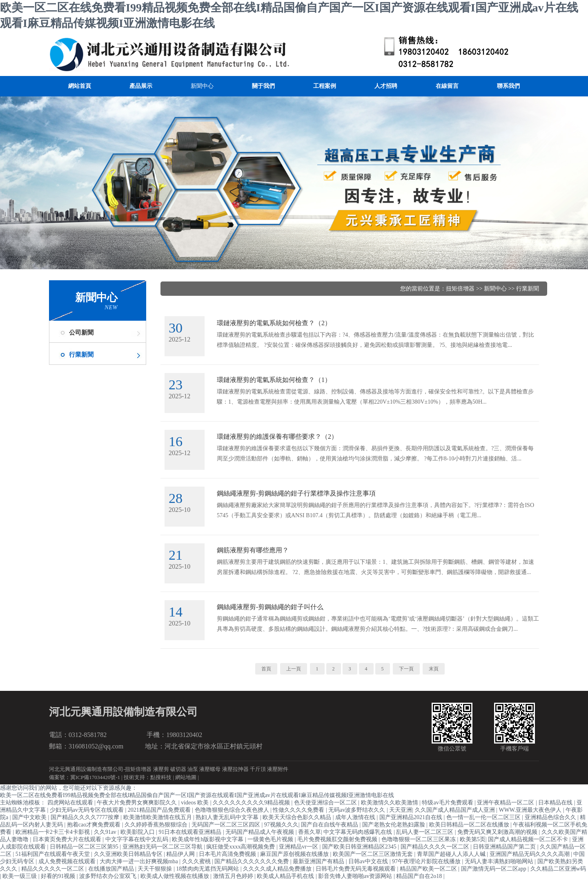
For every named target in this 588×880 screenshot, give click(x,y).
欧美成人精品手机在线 (286, 876)
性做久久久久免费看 (299, 810)
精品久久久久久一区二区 (53, 869)
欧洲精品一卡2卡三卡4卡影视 (53, 832)
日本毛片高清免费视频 (228, 854)
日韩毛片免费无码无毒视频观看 (356, 869)
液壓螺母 (210, 769)
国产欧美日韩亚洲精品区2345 (360, 847)
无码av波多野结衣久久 (357, 810)
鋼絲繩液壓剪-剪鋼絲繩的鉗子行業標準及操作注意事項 (296, 493)
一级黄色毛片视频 (271, 839)
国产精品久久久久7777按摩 (86, 817)
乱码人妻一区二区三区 (425, 832)
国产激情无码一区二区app (494, 869)
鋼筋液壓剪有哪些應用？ (253, 550)
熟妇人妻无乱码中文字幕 (228, 817)
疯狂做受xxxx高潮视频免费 (241, 847)
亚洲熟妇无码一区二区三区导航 (163, 847)
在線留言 (447, 86)
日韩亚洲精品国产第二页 (505, 847)
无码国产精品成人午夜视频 (261, 832)
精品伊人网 (181, 854)
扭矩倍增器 (460, 289)
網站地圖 (186, 777)
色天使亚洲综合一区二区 (326, 803)
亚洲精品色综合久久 (551, 817)
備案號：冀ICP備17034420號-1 (85, 777)
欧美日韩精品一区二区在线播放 (470, 825)
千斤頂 (258, 769)
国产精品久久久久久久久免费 (252, 861)
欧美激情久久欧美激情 (390, 803)
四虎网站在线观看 (71, 803)
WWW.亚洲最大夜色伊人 (531, 810)
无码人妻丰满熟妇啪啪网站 (500, 861)
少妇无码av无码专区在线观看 (88, 810)
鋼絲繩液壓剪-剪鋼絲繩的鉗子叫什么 (270, 607)
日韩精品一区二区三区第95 (85, 847)
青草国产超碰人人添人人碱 (452, 854)
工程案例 (325, 86)
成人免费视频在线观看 (68, 861)
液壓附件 (278, 769)
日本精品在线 (556, 803)
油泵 (193, 769)
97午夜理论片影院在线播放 (427, 861)
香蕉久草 (310, 832)
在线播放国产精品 (112, 869)
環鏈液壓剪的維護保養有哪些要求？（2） (277, 437)
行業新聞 (81, 355)
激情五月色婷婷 (234, 876)
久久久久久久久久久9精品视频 (252, 803)
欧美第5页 (473, 839)
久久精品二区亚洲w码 (558, 869)
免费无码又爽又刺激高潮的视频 (498, 832)
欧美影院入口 (138, 832)
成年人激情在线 (356, 817)
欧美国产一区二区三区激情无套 (374, 854)
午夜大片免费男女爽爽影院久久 (138, 803)
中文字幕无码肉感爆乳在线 (359, 832)
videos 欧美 (196, 803)
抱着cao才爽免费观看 (95, 825)
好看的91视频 (59, 876)
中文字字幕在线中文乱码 (138, 839)
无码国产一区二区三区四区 (227, 825)
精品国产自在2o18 (420, 876)
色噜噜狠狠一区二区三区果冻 (419, 839)
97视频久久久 (281, 825)
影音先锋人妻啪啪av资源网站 (356, 876)
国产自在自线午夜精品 (330, 825)
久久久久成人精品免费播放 (278, 869)
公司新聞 (81, 333)
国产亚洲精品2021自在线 (412, 817)
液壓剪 (161, 769)
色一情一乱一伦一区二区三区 (484, 817)
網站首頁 (80, 86)
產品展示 (141, 86)
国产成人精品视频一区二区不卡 (529, 839)
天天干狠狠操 (156, 869)
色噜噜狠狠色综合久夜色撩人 (233, 810)
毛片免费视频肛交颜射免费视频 (338, 839)
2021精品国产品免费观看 (160, 810)
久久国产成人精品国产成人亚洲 (456, 810)
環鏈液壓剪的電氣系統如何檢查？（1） (274, 380)
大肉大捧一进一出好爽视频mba (140, 861)
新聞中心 (202, 86)
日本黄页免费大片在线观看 (68, 839)
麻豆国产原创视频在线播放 (295, 854)
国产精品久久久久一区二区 (436, 847)
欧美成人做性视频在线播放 (176, 876)
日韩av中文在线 (369, 861)
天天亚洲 (401, 810)
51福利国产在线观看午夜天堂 (53, 854)
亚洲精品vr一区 (299, 847)
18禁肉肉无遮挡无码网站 (208, 869)
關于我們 (263, 86)
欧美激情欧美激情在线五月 (158, 817)
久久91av (106, 832)
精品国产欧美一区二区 (429, 869)
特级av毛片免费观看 (448, 803)
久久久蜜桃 (197, 861)
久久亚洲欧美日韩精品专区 (129, 854)
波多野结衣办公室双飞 (109, 876)
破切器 (178, 769)
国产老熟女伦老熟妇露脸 (394, 825)
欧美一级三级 (20, 876)
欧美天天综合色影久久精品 (298, 817)
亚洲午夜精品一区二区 (506, 803)
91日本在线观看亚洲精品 (191, 832)
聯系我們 (508, 86)
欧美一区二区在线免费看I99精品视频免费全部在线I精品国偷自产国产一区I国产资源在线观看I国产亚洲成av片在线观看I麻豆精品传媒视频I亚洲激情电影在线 (197, 795)
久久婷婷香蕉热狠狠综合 (157, 825)
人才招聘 (386, 86)
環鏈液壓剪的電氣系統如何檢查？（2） (274, 323)
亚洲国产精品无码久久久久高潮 (530, 854)
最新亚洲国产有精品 (319, 861)
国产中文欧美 (30, 817)
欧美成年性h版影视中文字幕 (208, 839)
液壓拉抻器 (235, 769)
